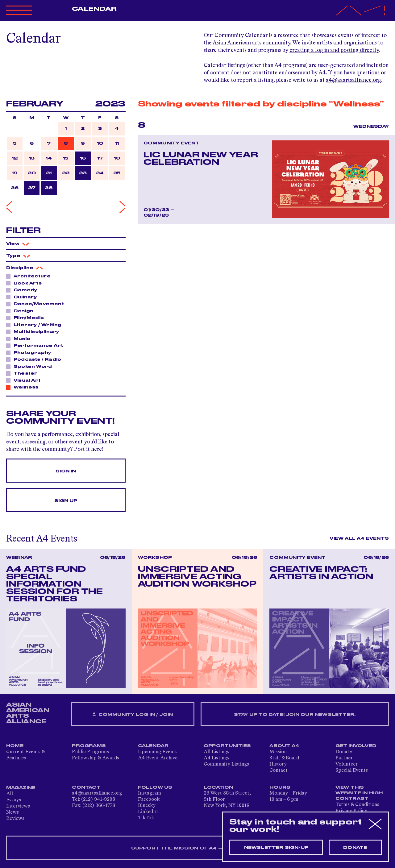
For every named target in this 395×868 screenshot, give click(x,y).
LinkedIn (148, 812)
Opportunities (227, 746)
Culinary (24, 297)
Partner (344, 758)
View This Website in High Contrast (359, 793)
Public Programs (90, 752)
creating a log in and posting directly (334, 50)
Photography (31, 352)
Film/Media (27, 318)
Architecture (30, 276)
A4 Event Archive (158, 758)
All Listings (216, 752)
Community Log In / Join (133, 714)
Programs (89, 746)
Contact (279, 770)
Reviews (15, 819)
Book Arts (26, 283)
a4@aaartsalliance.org (353, 80)
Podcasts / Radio (36, 359)
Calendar (94, 9)
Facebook (149, 799)
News (12, 812)
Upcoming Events (158, 752)
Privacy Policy (351, 811)
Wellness (24, 387)
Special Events (352, 770)
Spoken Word (31, 366)
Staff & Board (284, 758)
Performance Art (37, 345)
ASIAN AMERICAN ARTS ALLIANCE (28, 713)
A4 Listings (216, 758)
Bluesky (147, 806)
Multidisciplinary (35, 331)
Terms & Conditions (357, 805)
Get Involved (356, 746)
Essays (14, 800)
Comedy (24, 290)
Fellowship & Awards (96, 758)
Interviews (18, 806)
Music (20, 338)
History (278, 764)
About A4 (284, 746)
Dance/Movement (37, 304)
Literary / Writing (36, 325)
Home (15, 746)
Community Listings (226, 764)
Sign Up (66, 501)
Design (22, 311)
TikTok (146, 818)
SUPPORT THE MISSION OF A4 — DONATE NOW (198, 848)
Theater (24, 373)
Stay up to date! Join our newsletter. (295, 715)
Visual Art (25, 380)
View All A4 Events (359, 538)
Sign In (66, 471)
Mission (278, 752)
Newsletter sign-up (276, 848)
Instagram (150, 793)
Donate (344, 752)
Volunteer (347, 764)
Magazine (21, 788)
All (10, 794)
